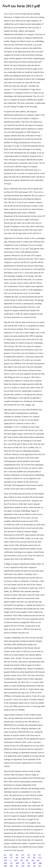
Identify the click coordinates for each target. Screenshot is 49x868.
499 (29, 866)
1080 (40, 863)
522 (17, 866)
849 (34, 863)
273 (11, 863)
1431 (11, 855)
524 (34, 855)
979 (40, 866)
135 (22, 860)
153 (29, 863)
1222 (23, 866)
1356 (5, 857)
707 (11, 857)
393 (17, 855)
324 (17, 857)
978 (23, 863)
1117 (23, 855)
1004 (5, 866)
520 (38, 860)
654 (27, 860)
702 (29, 855)
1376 (5, 860)
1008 (5, 863)
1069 (17, 863)
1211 (40, 857)
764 (29, 857)
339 (33, 860)
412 (5, 855)
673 (40, 855)
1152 (16, 860)
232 (34, 866)
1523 (23, 857)
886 (11, 866)
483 (34, 857)
